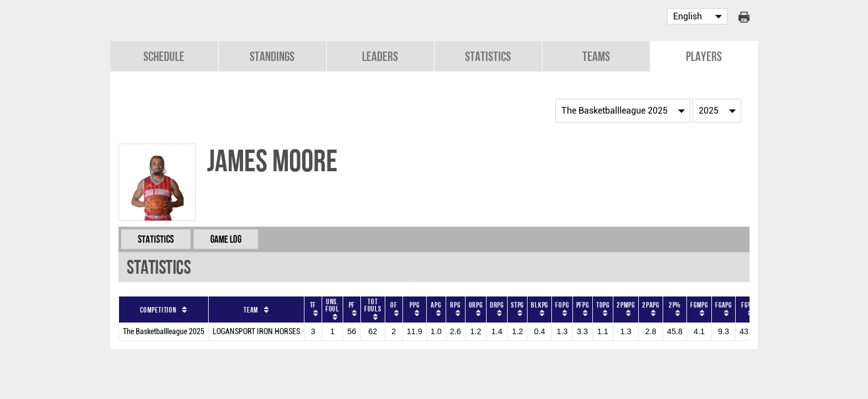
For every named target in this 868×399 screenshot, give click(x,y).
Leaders (380, 56)
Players (704, 56)
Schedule (164, 56)
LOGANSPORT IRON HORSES (256, 332)
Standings (272, 56)
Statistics (488, 56)
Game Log (226, 239)
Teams (596, 56)
